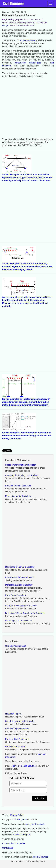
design (5, 25)
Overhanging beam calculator (19, 621)
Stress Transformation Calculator (20, 465)
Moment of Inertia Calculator (18, 496)
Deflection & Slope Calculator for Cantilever (25, 613)
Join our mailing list (22, 834)
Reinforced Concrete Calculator (20, 567)
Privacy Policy (17, 815)
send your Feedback (35, 824)
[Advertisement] (28, 107)
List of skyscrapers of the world (20, 721)
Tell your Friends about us (24, 766)
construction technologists (28, 63)
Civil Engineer (20, 820)
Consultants (8, 848)
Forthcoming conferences (17, 729)
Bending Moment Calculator (18, 486)
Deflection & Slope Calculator (19, 585)
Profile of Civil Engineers (17, 739)
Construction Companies (14, 843)
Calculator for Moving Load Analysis (22, 475)
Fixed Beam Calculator (16, 595)
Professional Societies (16, 747)
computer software (27, 40)
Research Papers (13, 714)
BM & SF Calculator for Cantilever (21, 606)
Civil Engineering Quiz (16, 646)
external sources (40, 857)
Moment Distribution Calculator (19, 577)
